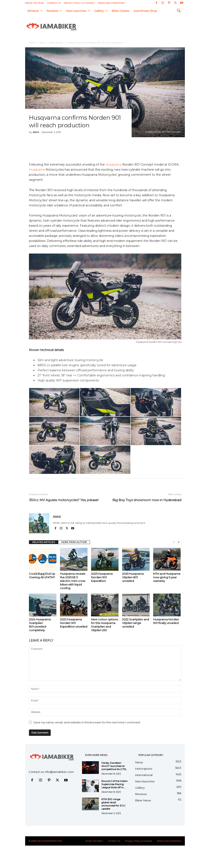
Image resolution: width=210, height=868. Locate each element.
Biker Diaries (121, 11)
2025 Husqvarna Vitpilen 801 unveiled (133, 577)
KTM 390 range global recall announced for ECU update (113, 804)
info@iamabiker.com (59, 772)
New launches (78, 11)
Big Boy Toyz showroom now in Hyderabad (147, 500)
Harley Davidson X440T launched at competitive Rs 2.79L (114, 766)
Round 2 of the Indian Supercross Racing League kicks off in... (115, 784)
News (42, 43)
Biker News (143, 800)
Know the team (35, 3)
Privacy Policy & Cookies (79, 3)
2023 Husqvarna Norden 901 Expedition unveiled (74, 623)
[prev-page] (174, 542)
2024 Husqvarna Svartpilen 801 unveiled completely (40, 625)
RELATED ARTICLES (44, 542)
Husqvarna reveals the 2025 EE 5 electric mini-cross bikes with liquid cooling (73, 581)
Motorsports (144, 769)
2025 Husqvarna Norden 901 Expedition (102, 577)
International (56, 43)
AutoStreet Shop (145, 11)
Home (32, 43)
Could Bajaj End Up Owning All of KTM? (42, 575)
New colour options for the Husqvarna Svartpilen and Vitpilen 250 (104, 625)
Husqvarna (114, 165)
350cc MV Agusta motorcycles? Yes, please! (64, 500)
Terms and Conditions (111, 3)
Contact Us (54, 3)
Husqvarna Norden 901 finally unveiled (166, 621)
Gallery (101, 11)
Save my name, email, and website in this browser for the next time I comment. (87, 722)
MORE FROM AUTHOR (74, 542)
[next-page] (179, 542)
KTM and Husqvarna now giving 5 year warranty (167, 577)
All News (35, 11)
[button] (179, 11)
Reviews (54, 11)
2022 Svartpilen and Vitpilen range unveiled (136, 623)
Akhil (36, 132)
